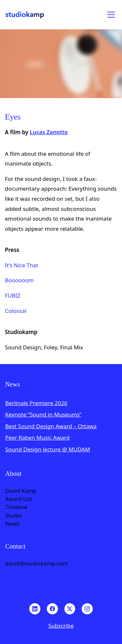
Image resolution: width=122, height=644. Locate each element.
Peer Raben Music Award (37, 438)
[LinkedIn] (35, 609)
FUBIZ (13, 295)
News (12, 524)
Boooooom (19, 280)
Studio (14, 516)
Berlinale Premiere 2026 (36, 403)
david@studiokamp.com (37, 563)
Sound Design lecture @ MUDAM (48, 449)
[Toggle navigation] (111, 15)
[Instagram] (87, 609)
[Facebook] (52, 609)
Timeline (16, 507)
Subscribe (61, 626)
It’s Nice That (21, 265)
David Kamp (21, 491)
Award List (19, 499)
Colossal (16, 311)
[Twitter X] (70, 609)
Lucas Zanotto (49, 132)
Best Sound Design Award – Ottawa (51, 426)
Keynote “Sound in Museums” (43, 414)
